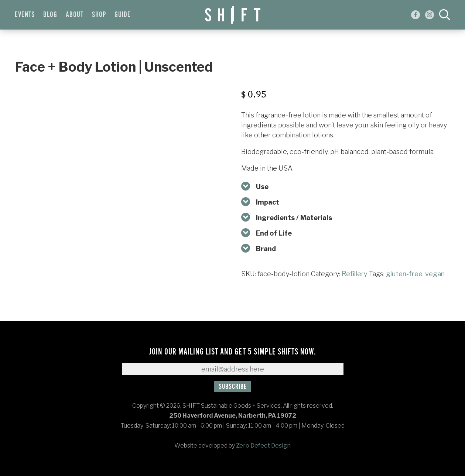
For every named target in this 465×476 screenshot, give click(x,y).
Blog (50, 15)
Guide (123, 15)
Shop (99, 15)
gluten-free (404, 274)
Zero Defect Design (263, 446)
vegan (435, 274)
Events (25, 15)
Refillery (355, 274)
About (75, 15)
